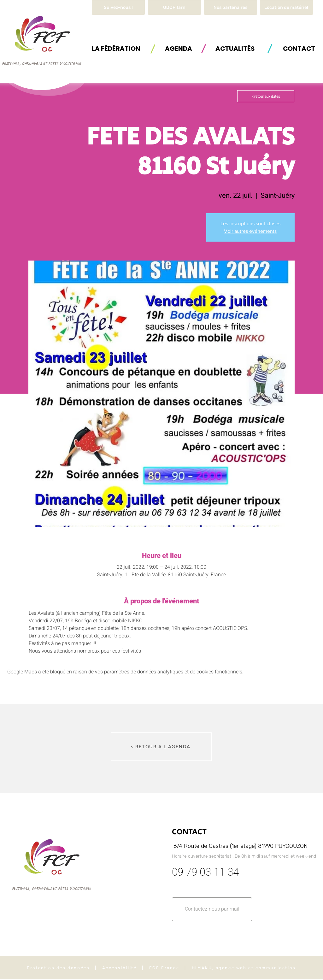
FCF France (164, 968)
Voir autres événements (250, 231)
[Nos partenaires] (231, 8)
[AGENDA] (179, 48)
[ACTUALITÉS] (235, 48)
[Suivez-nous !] (118, 8)
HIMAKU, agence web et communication (244, 968)
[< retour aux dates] (266, 96)
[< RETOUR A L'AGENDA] (161, 747)
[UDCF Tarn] (174, 8)
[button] (286, 8)
